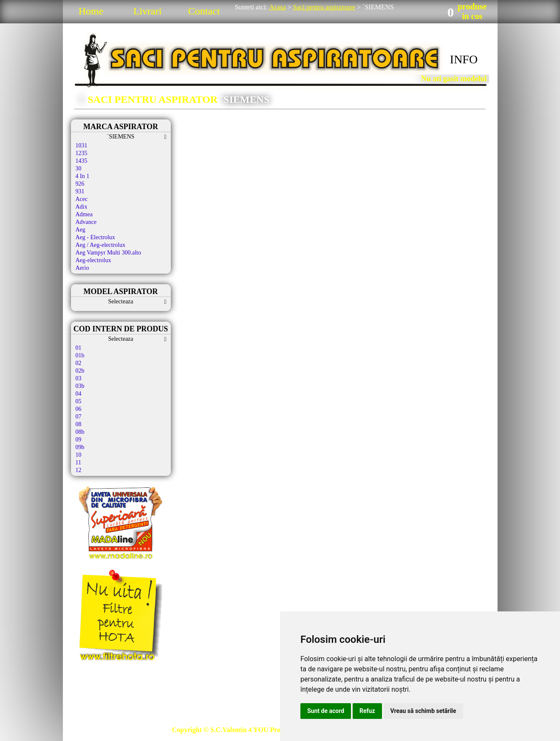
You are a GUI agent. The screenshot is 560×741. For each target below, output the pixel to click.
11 (78, 462)
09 (79, 440)
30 (79, 168)
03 (79, 378)
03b (80, 386)
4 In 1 (83, 176)
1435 (82, 161)
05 (79, 401)
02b (80, 371)
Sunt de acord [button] (326, 711)
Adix (82, 207)
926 (80, 184)
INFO (464, 59)
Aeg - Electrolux (95, 237)
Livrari (148, 11)
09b (80, 447)
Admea (84, 214)
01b (80, 355)
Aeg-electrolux (93, 260)
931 (80, 191)
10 (79, 455)
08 (79, 424)
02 (79, 363)
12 (79, 470)
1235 (82, 153)
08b (80, 432)
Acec (82, 199)
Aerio (82, 268)
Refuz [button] (367, 711)
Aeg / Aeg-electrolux (100, 245)
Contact (204, 11)
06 (79, 409)
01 (79, 348)
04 (79, 394)
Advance (86, 222)
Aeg (81, 230)
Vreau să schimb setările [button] (423, 711)
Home (91, 11)
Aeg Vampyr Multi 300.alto (109, 253)
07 (79, 417)
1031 (82, 146)
